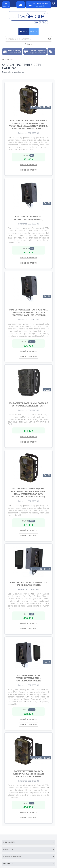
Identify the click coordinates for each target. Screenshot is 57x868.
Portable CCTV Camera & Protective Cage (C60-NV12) (28, 218)
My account (9, 849)
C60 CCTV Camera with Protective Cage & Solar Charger (29, 584)
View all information (28, 165)
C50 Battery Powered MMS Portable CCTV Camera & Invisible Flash (28, 404)
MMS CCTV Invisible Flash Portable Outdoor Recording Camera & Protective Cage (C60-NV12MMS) (29, 312)
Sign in (28, 44)
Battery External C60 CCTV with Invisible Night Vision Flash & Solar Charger (28, 774)
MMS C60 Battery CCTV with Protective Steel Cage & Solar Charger (28, 678)
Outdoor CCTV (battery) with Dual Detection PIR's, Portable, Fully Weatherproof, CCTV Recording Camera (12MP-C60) (29, 493)
